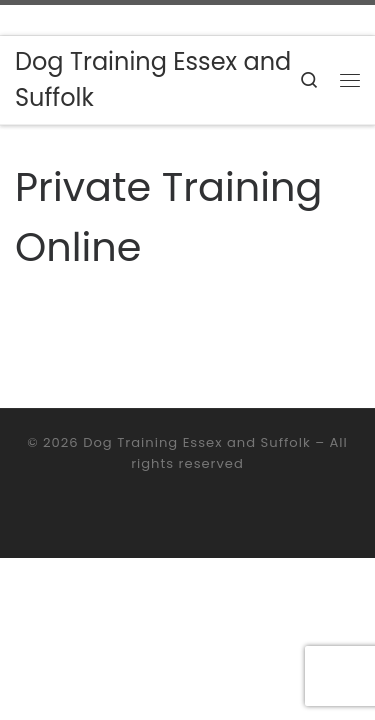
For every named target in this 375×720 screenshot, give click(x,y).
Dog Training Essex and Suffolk (196, 442)
